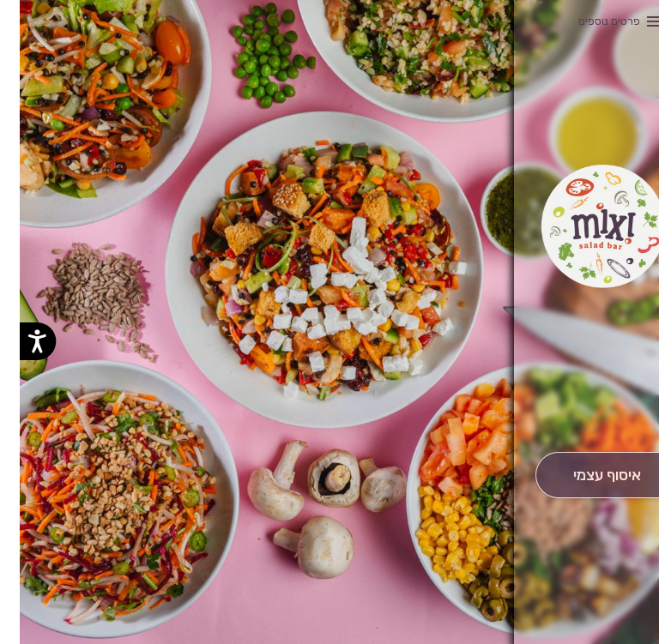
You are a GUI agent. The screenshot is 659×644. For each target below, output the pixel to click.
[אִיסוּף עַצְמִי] (587, 475)
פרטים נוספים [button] (589, 21)
